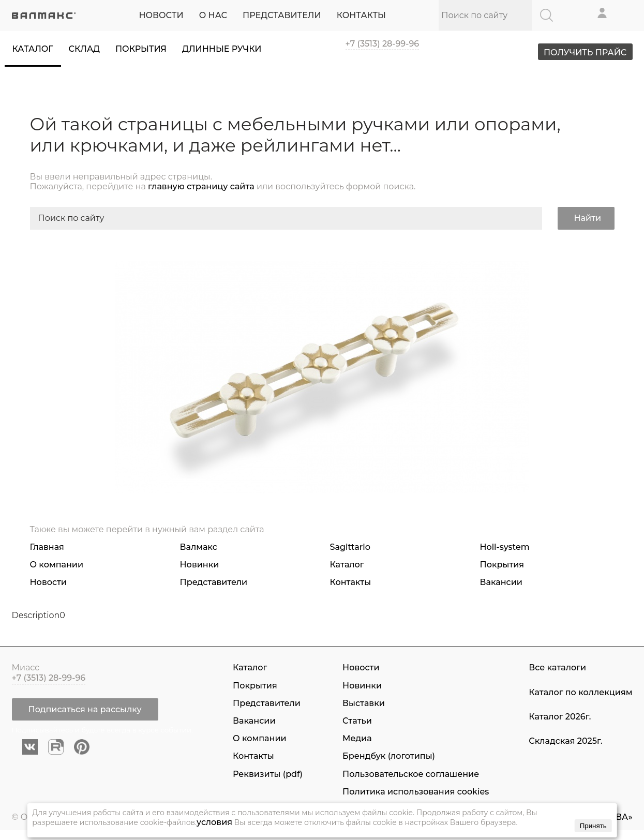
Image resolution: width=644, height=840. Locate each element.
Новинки (200, 565)
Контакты (351, 582)
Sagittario (350, 547)
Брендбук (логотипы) (389, 756)
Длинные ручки (222, 49)
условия (214, 822)
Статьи (357, 721)
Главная (47, 547)
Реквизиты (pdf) (268, 774)
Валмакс (199, 547)
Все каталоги (557, 668)
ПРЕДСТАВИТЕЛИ (282, 15)
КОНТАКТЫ (361, 15)
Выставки (364, 703)
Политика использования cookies (416, 792)
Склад (84, 49)
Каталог (33, 49)
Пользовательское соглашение (411, 774)
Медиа (357, 738)
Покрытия (141, 49)
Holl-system (505, 547)
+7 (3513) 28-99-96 (383, 44)
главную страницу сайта (201, 186)
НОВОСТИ (161, 15)
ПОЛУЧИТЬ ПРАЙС (582, 53)
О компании (57, 565)
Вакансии (501, 582)
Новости (48, 582)
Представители (214, 582)
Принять (593, 826)
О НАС (213, 15)
